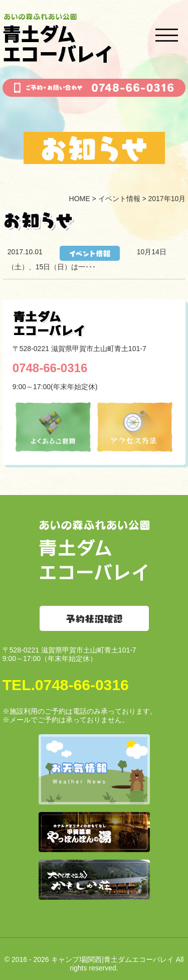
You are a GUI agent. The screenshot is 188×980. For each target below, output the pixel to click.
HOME (80, 199)
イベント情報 (119, 199)
